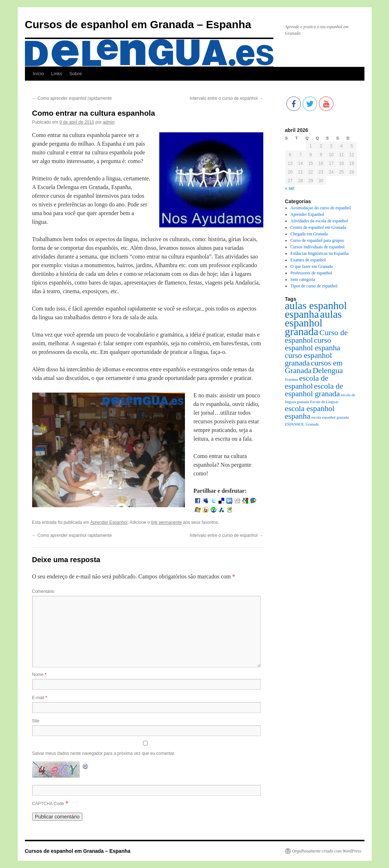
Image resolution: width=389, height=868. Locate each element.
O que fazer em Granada (312, 266)
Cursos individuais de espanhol (317, 247)
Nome (39, 675)
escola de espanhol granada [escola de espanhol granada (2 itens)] (314, 390)
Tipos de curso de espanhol (314, 286)
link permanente (166, 522)
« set (290, 188)
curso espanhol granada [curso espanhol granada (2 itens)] (309, 359)
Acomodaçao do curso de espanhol (321, 208)
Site (36, 721)
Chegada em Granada (309, 234)
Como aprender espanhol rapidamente (72, 98)
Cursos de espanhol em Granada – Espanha (138, 24)
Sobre (76, 74)
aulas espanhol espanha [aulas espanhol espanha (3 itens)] (316, 310)
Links (57, 74)
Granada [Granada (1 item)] (312, 424)
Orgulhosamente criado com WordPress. (327, 851)
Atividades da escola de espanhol (319, 221)
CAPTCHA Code (48, 804)
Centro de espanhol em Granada (318, 227)
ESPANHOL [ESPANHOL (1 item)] (295, 424)
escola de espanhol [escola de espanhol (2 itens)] (307, 382)
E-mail (40, 698)
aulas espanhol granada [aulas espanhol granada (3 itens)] (314, 323)
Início (38, 74)
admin (109, 122)
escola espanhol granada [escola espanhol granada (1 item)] (330, 417)
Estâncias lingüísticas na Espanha (319, 253)
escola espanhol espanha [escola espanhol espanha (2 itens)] (310, 412)
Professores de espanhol (311, 273)
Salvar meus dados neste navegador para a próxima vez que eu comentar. (104, 753)
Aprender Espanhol (109, 522)
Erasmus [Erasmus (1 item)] (292, 379)
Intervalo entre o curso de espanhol (226, 98)
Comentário (43, 591)
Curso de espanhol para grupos (317, 240)
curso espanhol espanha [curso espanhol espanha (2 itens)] (313, 344)
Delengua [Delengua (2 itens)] (328, 371)
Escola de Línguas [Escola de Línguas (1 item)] (324, 402)
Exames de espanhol (308, 260)
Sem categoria (303, 279)
